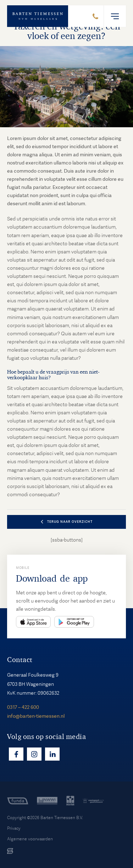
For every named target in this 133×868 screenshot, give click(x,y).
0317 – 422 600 (23, 707)
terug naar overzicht (70, 522)
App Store (33, 622)
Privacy (14, 828)
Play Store (74, 622)
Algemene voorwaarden (30, 839)
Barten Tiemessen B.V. (62, 818)
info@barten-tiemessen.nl (36, 716)
